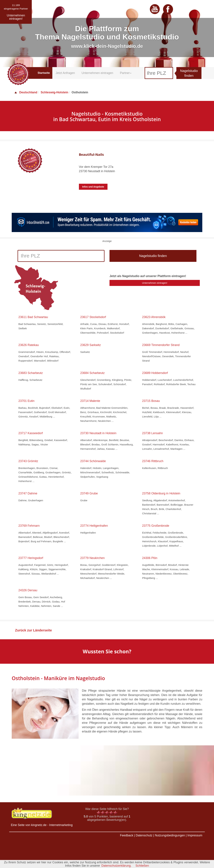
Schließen (142, 866)
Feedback (127, 835)
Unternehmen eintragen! (155, 283)
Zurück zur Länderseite (33, 630)
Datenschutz (144, 835)
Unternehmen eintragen (97, 73)
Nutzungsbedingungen (170, 835)
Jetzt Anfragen (65, 73)
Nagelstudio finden (189, 73)
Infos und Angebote (93, 187)
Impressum (195, 835)
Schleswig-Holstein (54, 92)
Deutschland (26, 92)
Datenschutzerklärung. (116, 866)
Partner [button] (126, 73)
